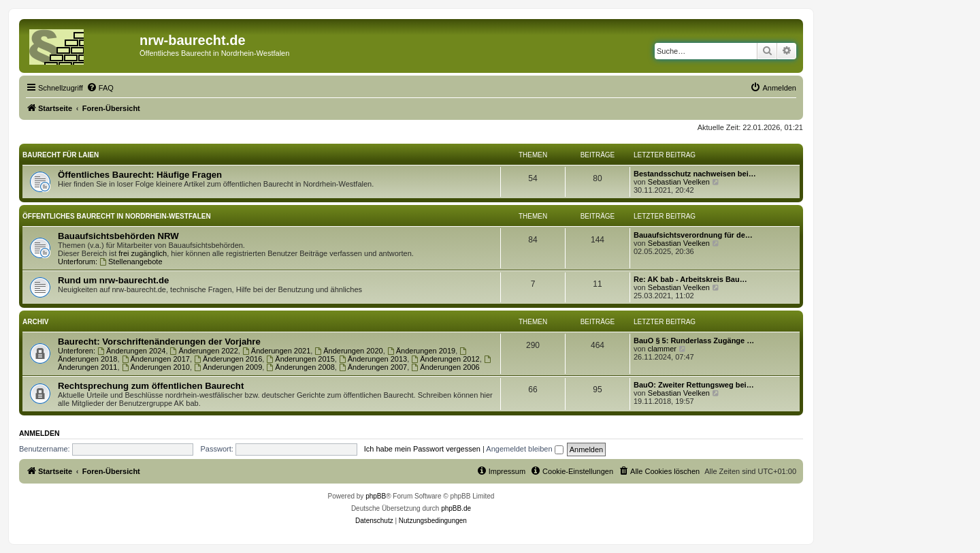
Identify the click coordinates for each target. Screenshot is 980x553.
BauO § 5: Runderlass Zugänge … (694, 341)
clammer (662, 349)
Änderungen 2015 (300, 359)
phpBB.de (456, 508)
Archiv (35, 322)
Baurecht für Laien (61, 155)
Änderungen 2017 (156, 359)
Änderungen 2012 (445, 359)
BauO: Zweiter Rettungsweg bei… (694, 385)
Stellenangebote (131, 262)
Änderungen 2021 (276, 351)
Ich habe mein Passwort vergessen (422, 449)
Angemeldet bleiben (524, 449)
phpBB (376, 496)
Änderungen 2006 (445, 367)
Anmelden (39, 433)
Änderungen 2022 (204, 351)
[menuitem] (100, 88)
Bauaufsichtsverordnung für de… (693, 235)
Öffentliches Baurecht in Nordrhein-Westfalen (117, 216)
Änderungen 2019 (421, 351)
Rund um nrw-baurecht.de (113, 280)
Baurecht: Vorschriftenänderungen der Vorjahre (159, 342)
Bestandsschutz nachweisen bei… (695, 174)
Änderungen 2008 (300, 367)
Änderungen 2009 (228, 367)
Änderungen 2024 (131, 351)
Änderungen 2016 (228, 359)
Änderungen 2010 (156, 367)
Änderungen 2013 (373, 359)
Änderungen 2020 (348, 351)
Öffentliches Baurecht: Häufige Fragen (140, 175)
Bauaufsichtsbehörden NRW (118, 236)
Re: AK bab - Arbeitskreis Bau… (690, 279)
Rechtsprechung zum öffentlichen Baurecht (151, 386)
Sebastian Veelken (679, 182)
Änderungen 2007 (373, 367)
